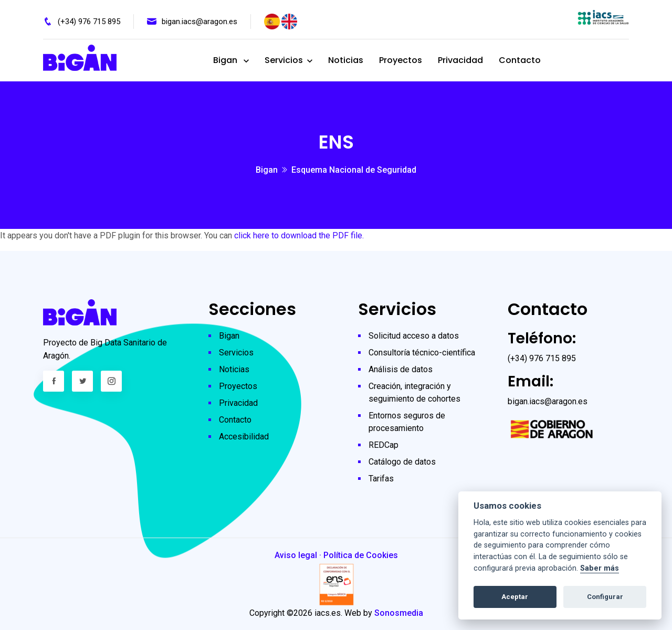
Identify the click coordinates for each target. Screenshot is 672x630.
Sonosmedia (399, 613)
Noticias (346, 60)
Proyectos (401, 60)
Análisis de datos (401, 369)
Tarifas (381, 479)
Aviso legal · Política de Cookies (336, 555)
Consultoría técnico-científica (422, 353)
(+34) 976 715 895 (89, 22)
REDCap (384, 445)
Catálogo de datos (402, 462)
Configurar (605, 597)
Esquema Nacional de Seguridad (354, 170)
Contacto (520, 60)
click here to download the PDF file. (299, 235)
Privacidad (460, 60)
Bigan (226, 60)
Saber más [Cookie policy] (600, 568)
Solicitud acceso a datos (414, 336)
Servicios (284, 60)
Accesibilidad (244, 437)
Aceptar (515, 597)
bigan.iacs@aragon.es (199, 22)
